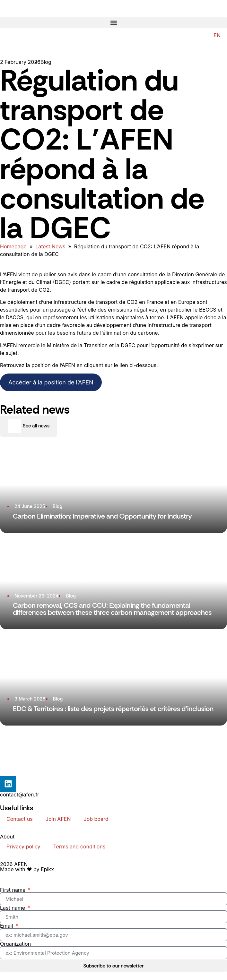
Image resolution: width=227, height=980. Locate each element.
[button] (113, 23)
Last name (13, 908)
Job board (96, 819)
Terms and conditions (79, 847)
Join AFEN (58, 819)
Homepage (13, 246)
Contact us (20, 819)
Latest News (50, 246)
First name (13, 890)
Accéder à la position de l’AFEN (51, 382)
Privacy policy (23, 847)
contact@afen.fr (20, 795)
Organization (15, 944)
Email (7, 926)
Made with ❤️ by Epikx (27, 869)
